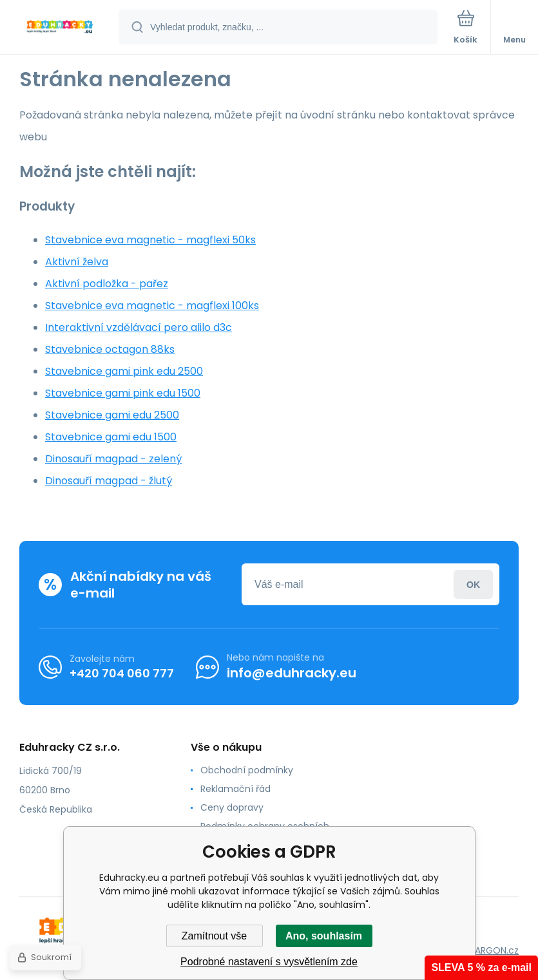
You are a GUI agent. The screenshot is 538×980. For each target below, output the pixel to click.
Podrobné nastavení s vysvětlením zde (269, 962)
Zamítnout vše (214, 936)
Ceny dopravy (232, 807)
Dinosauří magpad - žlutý (109, 481)
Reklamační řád (235, 789)
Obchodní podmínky (247, 770)
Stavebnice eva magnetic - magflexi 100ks (152, 306)
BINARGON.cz (490, 950)
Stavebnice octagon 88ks (110, 349)
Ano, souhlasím (324, 936)
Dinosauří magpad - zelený (113, 459)
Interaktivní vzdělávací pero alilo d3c (139, 327)
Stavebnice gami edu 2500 (112, 415)
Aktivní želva (77, 262)
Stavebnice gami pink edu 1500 (123, 393)
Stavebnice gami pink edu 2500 (124, 371)
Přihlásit (473, 584)
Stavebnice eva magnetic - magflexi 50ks (150, 240)
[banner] (60, 28)
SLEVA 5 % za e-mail (481, 967)
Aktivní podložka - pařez (107, 284)
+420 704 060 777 (122, 673)
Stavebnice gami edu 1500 (111, 437)
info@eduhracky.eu (292, 673)
